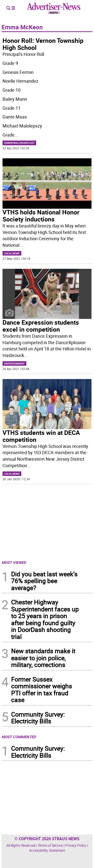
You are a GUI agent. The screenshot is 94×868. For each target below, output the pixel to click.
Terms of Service (50, 845)
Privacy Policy (76, 845)
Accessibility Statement (47, 850)
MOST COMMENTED (19, 737)
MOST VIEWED (14, 562)
